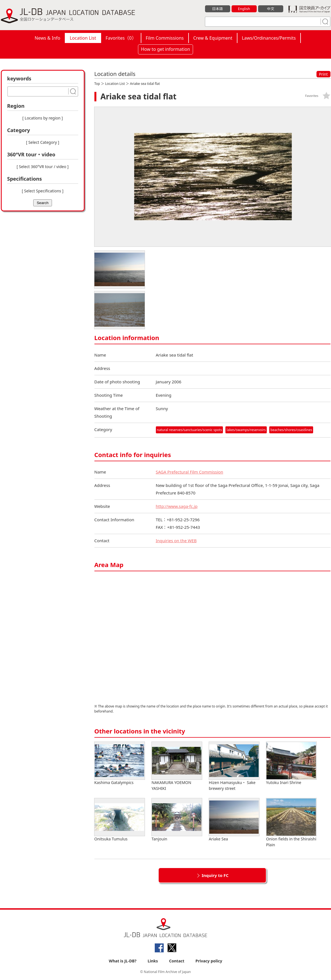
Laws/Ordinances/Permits (269, 38)
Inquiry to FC (215, 875)
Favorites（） (121, 38)
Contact (177, 961)
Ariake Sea (234, 820)
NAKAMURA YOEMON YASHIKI (177, 766)
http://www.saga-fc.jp (177, 506)
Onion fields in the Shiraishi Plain (291, 823)
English (244, 9)
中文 (271, 9)
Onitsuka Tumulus (120, 820)
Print (323, 74)
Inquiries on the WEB (177, 541)
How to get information (166, 49)
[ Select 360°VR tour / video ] (43, 167)
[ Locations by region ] (43, 118)
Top (97, 84)
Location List (83, 38)
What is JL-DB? (123, 961)
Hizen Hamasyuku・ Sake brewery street (234, 766)
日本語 (217, 9)
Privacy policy (209, 961)
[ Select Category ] (43, 142)
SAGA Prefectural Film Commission (190, 472)
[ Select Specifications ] (43, 191)
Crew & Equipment (213, 38)
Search (42, 203)
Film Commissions (165, 38)
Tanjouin (177, 820)
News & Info (47, 38)
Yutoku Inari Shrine (291, 763)
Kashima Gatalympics (120, 763)
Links (153, 961)
